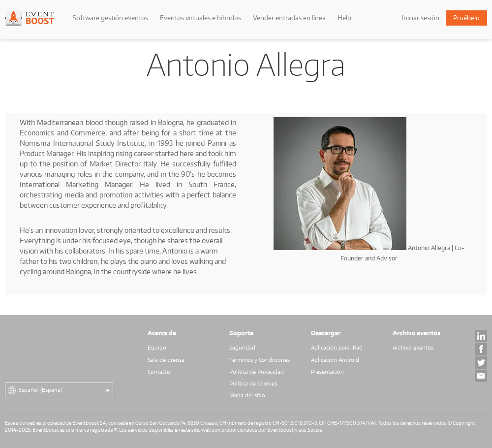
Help (344, 18)
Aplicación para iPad (337, 348)
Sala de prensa (166, 360)
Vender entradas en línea (289, 18)
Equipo (157, 348)
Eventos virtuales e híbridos (200, 18)
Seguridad (242, 348)
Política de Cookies (253, 384)
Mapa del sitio (247, 395)
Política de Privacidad (257, 372)
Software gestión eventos (110, 18)
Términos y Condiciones (260, 360)
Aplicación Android (335, 360)
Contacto (159, 372)
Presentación (327, 372)
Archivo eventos (413, 348)
